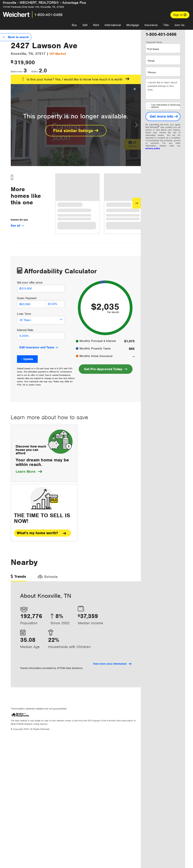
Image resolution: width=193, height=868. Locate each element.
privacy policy (153, 148)
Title (166, 25)
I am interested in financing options (164, 106)
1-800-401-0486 (48, 15)
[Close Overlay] (135, 89)
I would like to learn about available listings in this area (163, 89)
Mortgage (133, 25)
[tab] (18, 578)
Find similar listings (76, 131)
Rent (96, 25)
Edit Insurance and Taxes (37, 347)
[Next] (137, 203)
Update (28, 359)
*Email (151, 61)
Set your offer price (30, 283)
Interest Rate (25, 330)
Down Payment (27, 298)
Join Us (179, 25)
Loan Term (24, 314)
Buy (74, 25)
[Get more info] (163, 116)
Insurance (151, 25)
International (113, 25)
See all (17, 226)
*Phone (152, 72)
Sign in (180, 15)
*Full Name (153, 49)
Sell (85, 25)
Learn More (29, 472)
